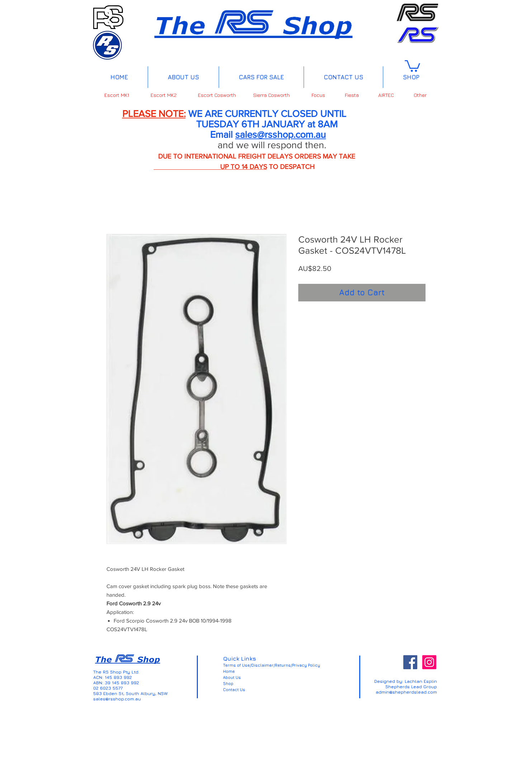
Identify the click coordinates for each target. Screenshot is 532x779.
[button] (412, 65)
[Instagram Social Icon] (429, 662)
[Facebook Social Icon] (410, 662)
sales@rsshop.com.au (281, 134)
